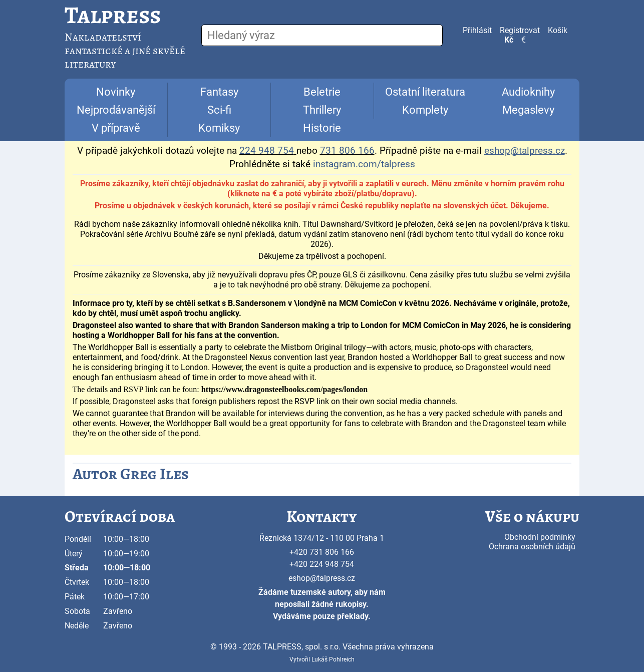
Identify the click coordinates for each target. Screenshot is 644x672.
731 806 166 (347, 151)
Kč (509, 40)
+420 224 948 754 (322, 564)
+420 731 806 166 (322, 552)
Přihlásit (477, 30)
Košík (558, 30)
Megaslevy (528, 110)
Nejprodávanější (116, 110)
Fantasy (219, 92)
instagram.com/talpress (364, 164)
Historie (322, 128)
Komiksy (219, 128)
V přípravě (116, 128)
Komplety (425, 110)
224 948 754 (267, 151)
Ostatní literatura (425, 92)
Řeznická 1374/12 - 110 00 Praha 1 (322, 538)
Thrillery (322, 110)
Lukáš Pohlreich (333, 659)
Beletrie (322, 92)
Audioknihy (528, 92)
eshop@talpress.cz (322, 578)
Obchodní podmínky (540, 537)
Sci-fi (219, 110)
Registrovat (520, 30)
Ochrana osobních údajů (532, 547)
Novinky (116, 92)
